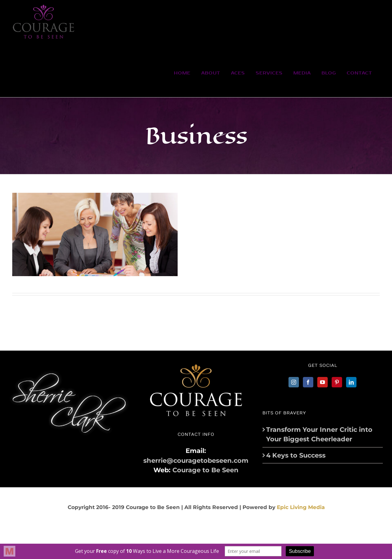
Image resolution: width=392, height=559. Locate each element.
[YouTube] (322, 382)
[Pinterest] (337, 382)
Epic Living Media (301, 507)
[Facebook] (308, 382)
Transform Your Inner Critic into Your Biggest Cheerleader (319, 434)
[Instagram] (294, 382)
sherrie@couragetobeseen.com (196, 460)
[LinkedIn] (351, 382)
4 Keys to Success (296, 455)
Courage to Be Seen (205, 470)
